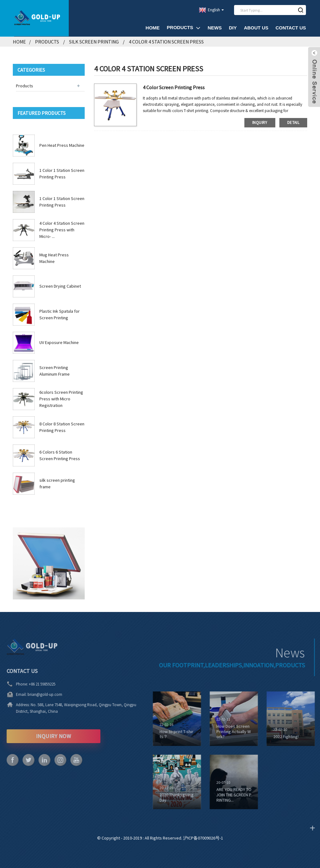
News (215, 28)
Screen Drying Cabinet (60, 286)
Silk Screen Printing (94, 42)
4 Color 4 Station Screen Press (166, 42)
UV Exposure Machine (59, 342)
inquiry (260, 123)
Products (184, 28)
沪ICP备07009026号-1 (203, 838)
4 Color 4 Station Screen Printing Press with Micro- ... (62, 230)
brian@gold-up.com (36, 694)
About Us (256, 28)
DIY (233, 28)
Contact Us (291, 28)
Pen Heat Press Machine (62, 145)
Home (153, 28)
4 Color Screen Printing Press (174, 87)
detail (293, 123)
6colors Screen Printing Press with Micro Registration (61, 399)
